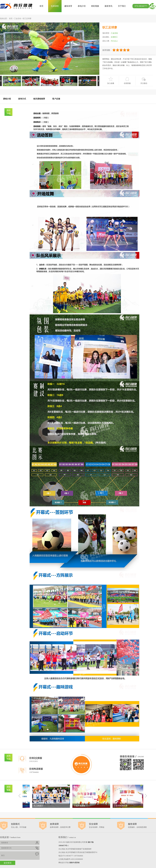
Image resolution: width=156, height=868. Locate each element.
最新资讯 (108, 6)
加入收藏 (111, 83)
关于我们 (122, 6)
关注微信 (144, 83)
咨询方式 (22, 99)
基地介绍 (82, 6)
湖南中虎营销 (74, 863)
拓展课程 (55, 6)
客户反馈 (56, 99)
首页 (41, 6)
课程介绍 (7, 99)
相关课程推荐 (39, 99)
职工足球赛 (27, 19)
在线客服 (127, 83)
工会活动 (18, 19)
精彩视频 (95, 6)
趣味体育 (68, 6)
